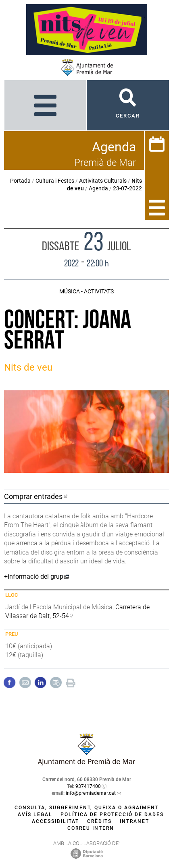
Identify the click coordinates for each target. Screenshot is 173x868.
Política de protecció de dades (112, 814)
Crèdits (99, 821)
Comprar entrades (33, 496)
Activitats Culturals (103, 181)
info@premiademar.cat (91, 793)
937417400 (88, 786)
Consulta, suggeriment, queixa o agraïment (87, 808)
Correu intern (91, 828)
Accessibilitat (55, 821)
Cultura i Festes (55, 181)
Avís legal (35, 814)
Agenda (98, 188)
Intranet (134, 821)
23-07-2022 (127, 188)
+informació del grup (34, 576)
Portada (20, 181)
